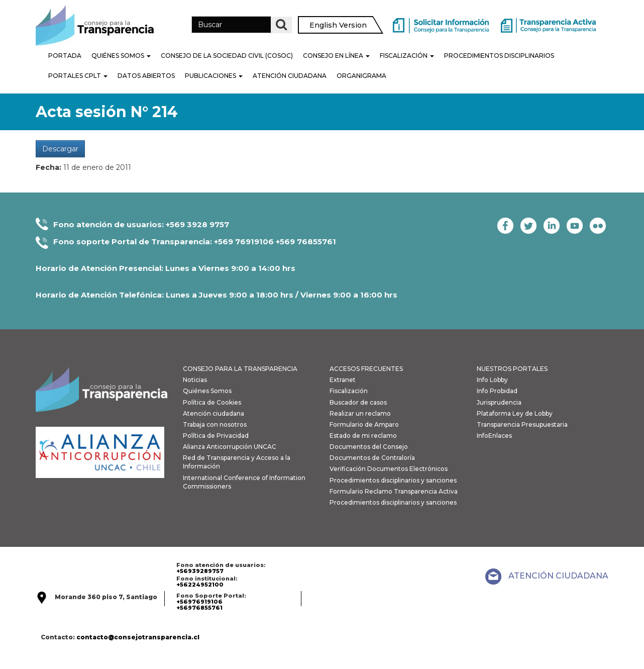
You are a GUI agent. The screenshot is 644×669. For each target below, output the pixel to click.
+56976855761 (199, 608)
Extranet (343, 380)
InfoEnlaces (494, 436)
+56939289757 (200, 571)
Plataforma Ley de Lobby (515, 413)
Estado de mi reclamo (363, 436)
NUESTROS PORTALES (512, 369)
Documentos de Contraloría (372, 458)
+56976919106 (199, 602)
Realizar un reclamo (360, 413)
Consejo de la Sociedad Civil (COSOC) (227, 56)
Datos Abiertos (146, 76)
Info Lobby (492, 380)
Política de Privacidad (216, 436)
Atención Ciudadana (290, 76)
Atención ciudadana (213, 413)
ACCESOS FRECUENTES (366, 369)
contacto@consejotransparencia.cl (138, 637)
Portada (65, 56)
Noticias (195, 380)
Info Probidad (497, 391)
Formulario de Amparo (364, 424)
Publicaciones (214, 76)
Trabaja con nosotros (215, 424)
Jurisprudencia (499, 402)
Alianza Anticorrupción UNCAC (230, 447)
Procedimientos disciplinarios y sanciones (393, 480)
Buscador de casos (358, 402)
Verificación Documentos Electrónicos (389, 469)
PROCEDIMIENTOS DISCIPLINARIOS (499, 56)
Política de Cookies (212, 402)
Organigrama (361, 76)
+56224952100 (200, 585)
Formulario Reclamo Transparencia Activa (394, 491)
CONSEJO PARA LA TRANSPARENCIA (240, 369)
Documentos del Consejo (369, 447)
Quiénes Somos (121, 56)
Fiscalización (407, 56)
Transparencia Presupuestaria (522, 424)
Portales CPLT (78, 76)
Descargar (60, 149)
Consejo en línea (336, 56)
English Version (338, 25)
